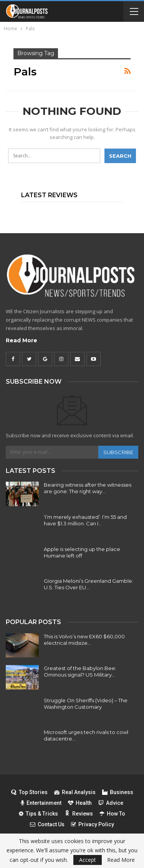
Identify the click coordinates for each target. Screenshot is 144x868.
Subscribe (118, 452)
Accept (88, 860)
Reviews (79, 814)
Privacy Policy (93, 824)
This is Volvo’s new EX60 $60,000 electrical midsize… (84, 640)
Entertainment (41, 803)
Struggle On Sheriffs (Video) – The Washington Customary (86, 704)
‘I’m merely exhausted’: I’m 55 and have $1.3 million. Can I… (85, 520)
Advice (111, 803)
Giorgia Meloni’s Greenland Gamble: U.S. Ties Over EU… (89, 584)
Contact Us (47, 824)
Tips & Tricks (38, 814)
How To (112, 814)
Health (80, 803)
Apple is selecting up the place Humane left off (82, 552)
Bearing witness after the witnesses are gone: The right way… (88, 488)
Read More (22, 340)
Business (118, 792)
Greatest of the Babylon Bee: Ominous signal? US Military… (80, 671)
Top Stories (29, 792)
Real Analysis (75, 792)
